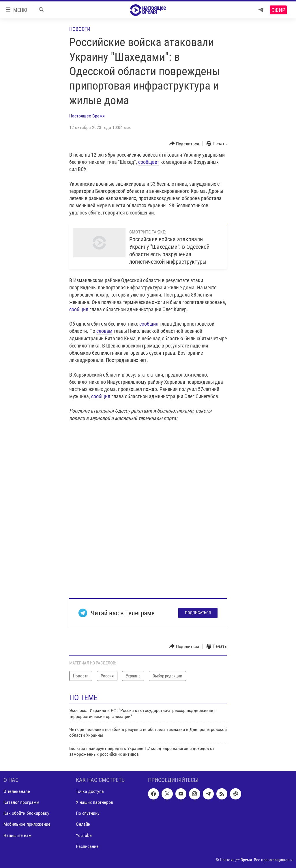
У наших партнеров (94, 802)
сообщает (149, 162)
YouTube (84, 835)
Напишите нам (17, 835)
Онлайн (83, 824)
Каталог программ (21, 802)
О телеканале (17, 791)
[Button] (184, 144)
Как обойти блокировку (26, 813)
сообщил (79, 309)
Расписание (87, 846)
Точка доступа (90, 791)
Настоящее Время (87, 116)
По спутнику (88, 813)
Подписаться (198, 613)
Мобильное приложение (27, 824)
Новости (80, 29)
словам (104, 331)
